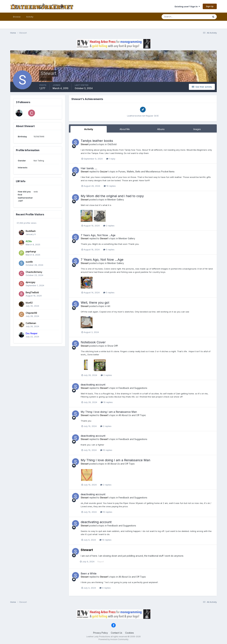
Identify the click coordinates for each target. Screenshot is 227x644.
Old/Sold (112, 144)
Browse (17, 17)
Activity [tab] (89, 129)
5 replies (109, 250)
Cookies (130, 633)
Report (101, 562)
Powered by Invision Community (113, 639)
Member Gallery (116, 200)
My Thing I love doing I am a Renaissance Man (109, 412)
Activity (30, 17)
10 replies (110, 186)
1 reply (111, 159)
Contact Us (116, 633)
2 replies (109, 226)
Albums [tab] (161, 129)
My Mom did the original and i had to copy (112, 196)
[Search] (175, 17)
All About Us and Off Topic (132, 415)
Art (109, 306)
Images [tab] (197, 129)
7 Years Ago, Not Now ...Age (98, 235)
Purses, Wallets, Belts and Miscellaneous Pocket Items (146, 172)
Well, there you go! (95, 303)
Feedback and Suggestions (133, 388)
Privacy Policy (100, 633)
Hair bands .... (89, 168)
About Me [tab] (125, 129)
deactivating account (93, 385)
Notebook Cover (93, 342)
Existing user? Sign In (187, 6)
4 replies (105, 588)
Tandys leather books (97, 141)
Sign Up (210, 6)
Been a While (89, 573)
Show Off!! (113, 346)
